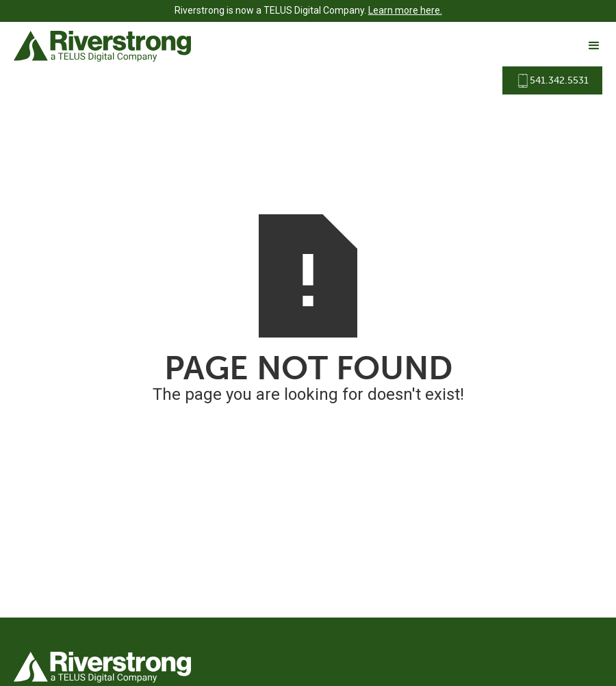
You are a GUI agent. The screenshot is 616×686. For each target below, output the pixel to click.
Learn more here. (405, 11)
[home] (102, 46)
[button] (588, 46)
